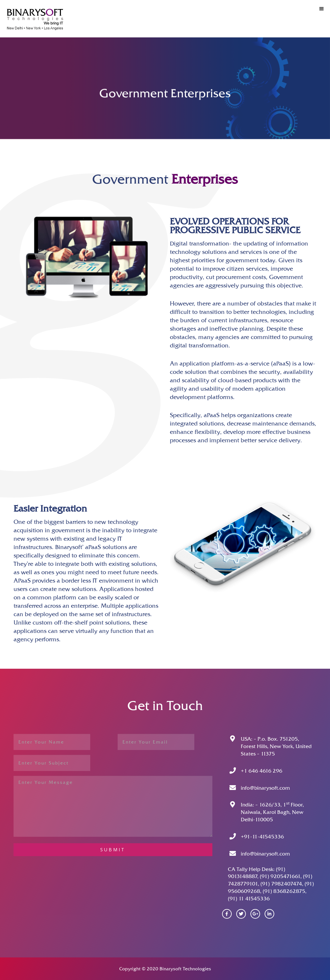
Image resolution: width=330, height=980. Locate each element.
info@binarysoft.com (265, 788)
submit (113, 850)
